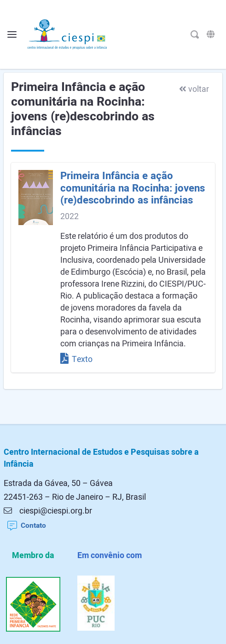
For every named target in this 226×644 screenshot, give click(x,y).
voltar (194, 89)
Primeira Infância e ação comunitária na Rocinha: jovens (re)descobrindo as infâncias (133, 188)
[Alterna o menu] (12, 35)
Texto (76, 359)
